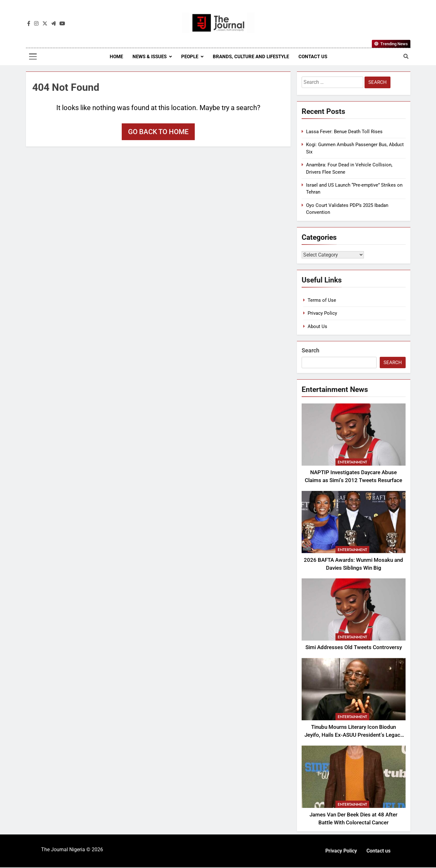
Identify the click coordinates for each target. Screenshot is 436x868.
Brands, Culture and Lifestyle (251, 57)
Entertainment (352, 463)
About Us (317, 327)
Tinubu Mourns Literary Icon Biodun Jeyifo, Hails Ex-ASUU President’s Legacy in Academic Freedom (354, 736)
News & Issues (150, 57)
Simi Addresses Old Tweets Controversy (354, 648)
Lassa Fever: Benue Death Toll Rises (344, 132)
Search (310, 351)
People (190, 57)
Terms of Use (322, 301)
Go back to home (158, 132)
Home (116, 57)
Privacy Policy (322, 314)
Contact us (313, 57)
